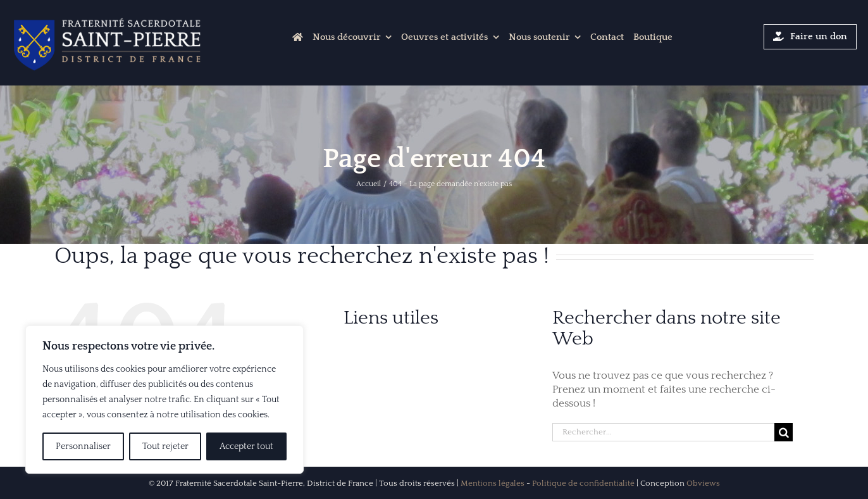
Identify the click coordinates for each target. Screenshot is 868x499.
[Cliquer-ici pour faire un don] (810, 37)
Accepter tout (246, 446)
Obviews (703, 483)
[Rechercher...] (663, 432)
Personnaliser (83, 446)
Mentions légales (493, 483)
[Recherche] (784, 432)
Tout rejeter (165, 446)
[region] (164, 400)
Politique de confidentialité (583, 483)
